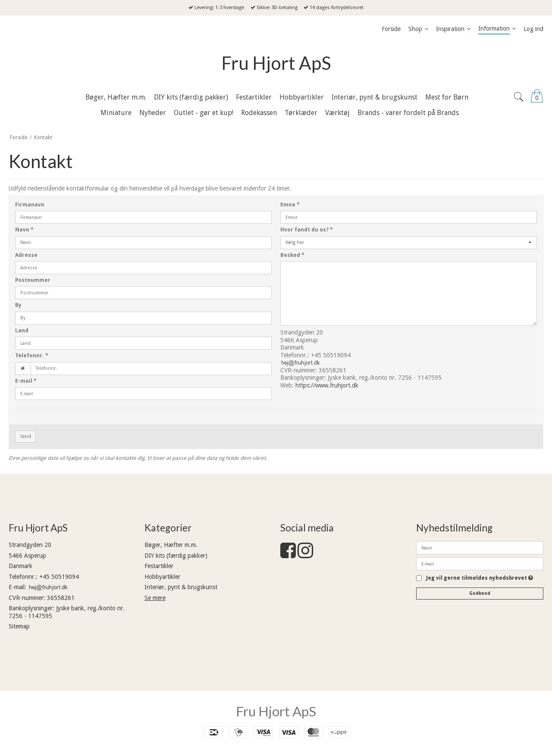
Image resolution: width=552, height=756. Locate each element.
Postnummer (33, 280)
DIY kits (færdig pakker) (176, 556)
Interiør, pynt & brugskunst (181, 587)
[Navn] (480, 547)
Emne (290, 205)
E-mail (26, 381)
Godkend (480, 593)
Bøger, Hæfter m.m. (171, 545)
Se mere (155, 598)
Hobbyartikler (162, 577)
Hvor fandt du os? (307, 230)
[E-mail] (480, 563)
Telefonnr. (32, 356)
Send (26, 436)
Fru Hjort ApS (276, 63)
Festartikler (159, 566)
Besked (292, 255)
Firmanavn (30, 205)
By (18, 305)
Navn (24, 230)
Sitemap (19, 626)
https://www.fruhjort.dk (327, 385)
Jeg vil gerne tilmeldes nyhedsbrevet (480, 578)
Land (22, 331)
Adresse (26, 255)
